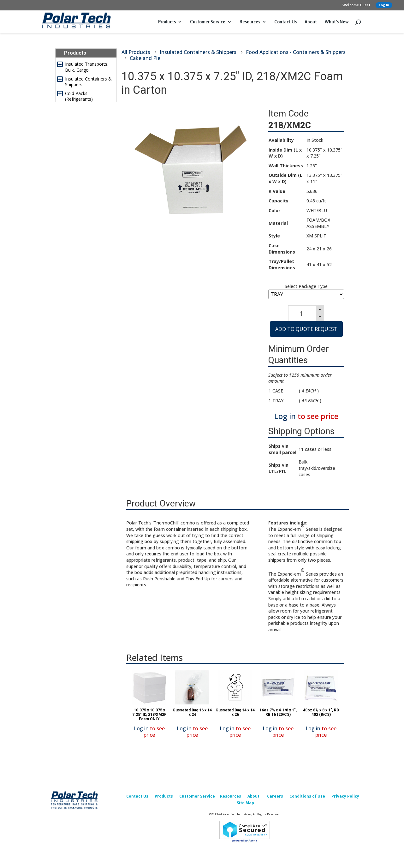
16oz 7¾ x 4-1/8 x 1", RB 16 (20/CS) (278, 712)
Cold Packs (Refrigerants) (79, 96)
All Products (136, 52)
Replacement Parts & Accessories (87, 225)
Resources (250, 22)
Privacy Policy (345, 796)
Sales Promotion (82, 246)
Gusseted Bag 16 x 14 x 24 (192, 712)
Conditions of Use (307, 796)
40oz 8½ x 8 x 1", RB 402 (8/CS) (321, 712)
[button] (320, 309)
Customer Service (208, 22)
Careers (275, 796)
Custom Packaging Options (84, 211)
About (311, 22)
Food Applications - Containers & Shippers (296, 52)
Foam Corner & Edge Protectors (87, 181)
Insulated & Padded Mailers (85, 111)
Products (167, 22)
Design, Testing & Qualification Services (87, 196)
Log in (285, 416)
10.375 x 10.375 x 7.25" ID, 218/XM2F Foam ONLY (149, 715)
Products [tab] (73, 53)
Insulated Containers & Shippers (88, 82)
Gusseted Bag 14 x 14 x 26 (235, 712)
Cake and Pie (145, 58)
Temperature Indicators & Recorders (89, 134)
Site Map (245, 803)
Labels (72, 146)
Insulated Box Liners (86, 123)
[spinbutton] (301, 313)
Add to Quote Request (306, 329)
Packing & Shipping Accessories (84, 167)
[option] (149, 706)
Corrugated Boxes (84, 155)
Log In (384, 5)
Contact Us (285, 22)
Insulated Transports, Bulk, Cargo (87, 67)
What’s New (337, 22)
